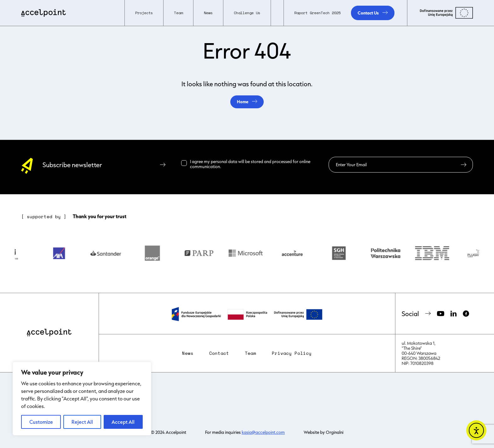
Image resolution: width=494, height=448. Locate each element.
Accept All (123, 422)
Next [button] (484, 254)
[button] (144, 13)
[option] (17, 254)
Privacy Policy (292, 353)
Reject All (82, 422)
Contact (219, 353)
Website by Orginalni (324, 432)
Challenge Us (247, 13)
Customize (41, 422)
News (208, 13)
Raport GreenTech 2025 (317, 13)
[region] (82, 399)
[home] (43, 13)
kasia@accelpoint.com (263, 432)
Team (250, 353)
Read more (232, 167)
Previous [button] (10, 254)
